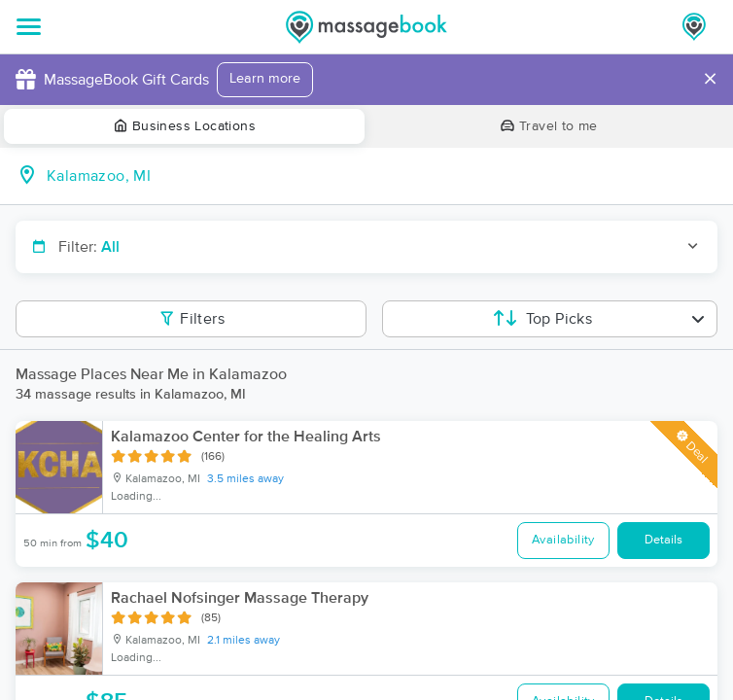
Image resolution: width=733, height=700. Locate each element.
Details (663, 540)
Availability (563, 540)
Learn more (265, 79)
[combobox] (382, 176)
